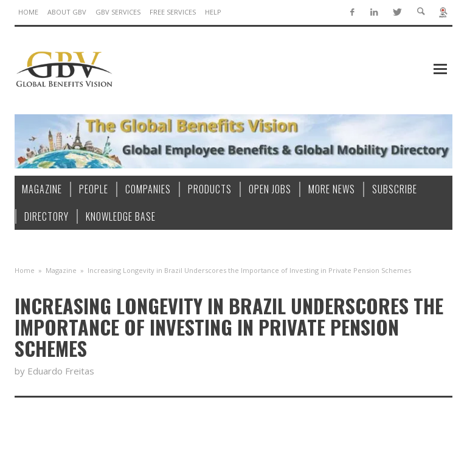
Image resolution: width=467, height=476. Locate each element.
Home (25, 270)
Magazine (61, 270)
